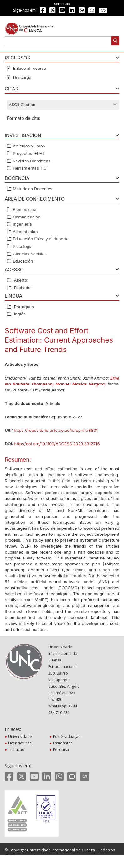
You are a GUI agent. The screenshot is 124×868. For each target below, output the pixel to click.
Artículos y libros (29, 146)
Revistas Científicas (32, 161)
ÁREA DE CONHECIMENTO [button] (35, 199)
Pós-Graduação (67, 736)
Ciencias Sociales (30, 254)
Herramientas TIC (30, 168)
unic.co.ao (62, 4)
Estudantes (63, 743)
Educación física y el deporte (41, 239)
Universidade (21, 736)
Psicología (23, 246)
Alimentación (25, 232)
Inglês (20, 314)
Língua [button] (13, 296)
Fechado (22, 288)
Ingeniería (22, 224)
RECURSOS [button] (17, 58)
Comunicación (27, 217)
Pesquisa (62, 750)
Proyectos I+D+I (28, 153)
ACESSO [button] (14, 270)
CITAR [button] (11, 89)
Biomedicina (25, 209)
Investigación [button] (23, 136)
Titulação (17, 750)
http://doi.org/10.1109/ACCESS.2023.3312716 (57, 444)
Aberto (21, 280)
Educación (23, 261)
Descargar (22, 77)
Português (24, 307)
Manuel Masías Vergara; (82, 384)
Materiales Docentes (33, 189)
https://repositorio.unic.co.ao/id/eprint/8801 (56, 430)
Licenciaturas (20, 743)
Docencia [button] (17, 179)
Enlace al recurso (29, 68)
